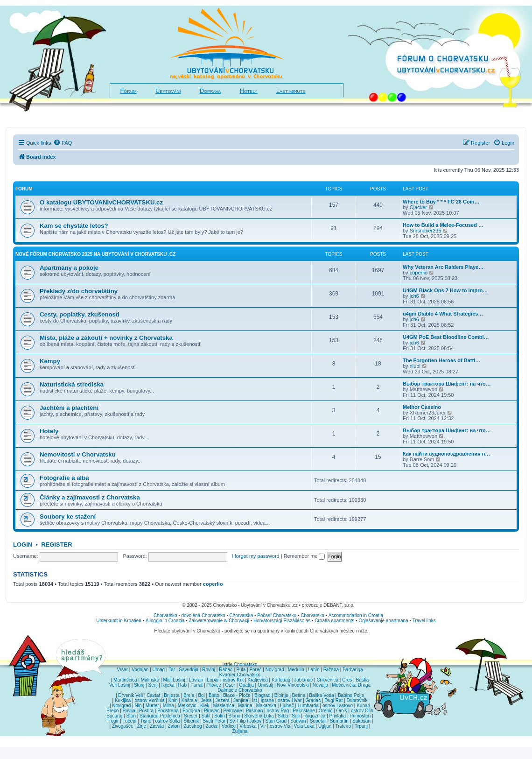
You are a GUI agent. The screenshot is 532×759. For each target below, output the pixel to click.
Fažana (331, 670)
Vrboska (248, 726)
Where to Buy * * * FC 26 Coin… (441, 202)
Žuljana (240, 731)
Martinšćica (125, 680)
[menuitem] (63, 143)
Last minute (291, 91)
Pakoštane (304, 711)
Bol (201, 695)
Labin (314, 670)
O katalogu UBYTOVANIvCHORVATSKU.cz (101, 202)
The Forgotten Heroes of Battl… (441, 360)
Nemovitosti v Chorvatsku (78, 454)
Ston (131, 716)
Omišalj (265, 685)
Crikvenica (327, 680)
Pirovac (212, 711)
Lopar (213, 680)
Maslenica (224, 706)
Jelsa (206, 700)
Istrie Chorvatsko (240, 664)
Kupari (363, 706)
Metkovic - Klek (194, 706)
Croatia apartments (334, 621)
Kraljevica (257, 680)
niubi (415, 366)
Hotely (249, 91)
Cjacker (418, 207)
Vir (263, 726)
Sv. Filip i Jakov (246, 721)
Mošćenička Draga (351, 685)
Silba (283, 716)
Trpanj (361, 726)
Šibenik (192, 721)
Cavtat (153, 695)
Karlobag (281, 680)
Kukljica (123, 700)
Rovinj (209, 670)
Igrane (267, 700)
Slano (235, 716)
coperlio (419, 273)
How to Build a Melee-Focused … (443, 225)
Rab (182, 685)
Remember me (304, 556)
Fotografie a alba (64, 478)
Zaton (174, 726)
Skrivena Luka (259, 716)
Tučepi (130, 721)
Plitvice (214, 685)
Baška (363, 680)
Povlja (129, 711)
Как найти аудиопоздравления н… (446, 454)
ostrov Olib (362, 711)
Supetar (318, 721)
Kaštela (189, 700)
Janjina (241, 700)
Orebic (325, 711)
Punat (196, 685)
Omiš (341, 711)
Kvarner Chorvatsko (240, 675)
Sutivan (298, 721)
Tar (172, 670)
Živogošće (123, 726)
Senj (153, 685)
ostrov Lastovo (338, 706)
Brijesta (171, 695)
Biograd (262, 695)
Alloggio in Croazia (165, 621)
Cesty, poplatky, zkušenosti (80, 314)
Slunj (139, 685)
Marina (245, 706)
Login (23, 545)
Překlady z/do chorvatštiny (79, 291)
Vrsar (122, 670)
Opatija (246, 685)
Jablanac (303, 680)
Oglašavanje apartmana (383, 621)
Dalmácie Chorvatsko (240, 690)
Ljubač (287, 706)
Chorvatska (241, 615)
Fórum (129, 91)
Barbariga (353, 670)
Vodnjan (140, 670)
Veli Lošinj (120, 685)
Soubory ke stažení (68, 517)
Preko (112, 711)
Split (206, 716)
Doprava (210, 91)
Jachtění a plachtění (69, 408)
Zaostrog (192, 726)
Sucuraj (114, 716)
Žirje (142, 726)
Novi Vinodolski (293, 685)
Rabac (226, 670)
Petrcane (232, 711)
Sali (296, 716)
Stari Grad (276, 721)
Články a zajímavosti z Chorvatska (90, 497)
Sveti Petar (214, 721)
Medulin (296, 670)
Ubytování (168, 91)
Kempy (50, 361)
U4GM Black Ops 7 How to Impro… (445, 290)
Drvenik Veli (130, 695)
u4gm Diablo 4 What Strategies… (443, 314)
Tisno (146, 721)
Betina (299, 695)
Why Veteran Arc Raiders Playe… (443, 267)
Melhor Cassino (422, 407)
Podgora (191, 711)
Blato (214, 695)
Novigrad (275, 670)
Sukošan (361, 721)
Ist (255, 700)
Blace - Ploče (237, 695)
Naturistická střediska (72, 384)
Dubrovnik (357, 700)
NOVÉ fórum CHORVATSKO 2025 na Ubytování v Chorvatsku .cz (95, 254)
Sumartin (339, 721)
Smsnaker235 (426, 231)
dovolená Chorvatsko (203, 615)
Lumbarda (308, 706)
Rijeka (168, 685)
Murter (152, 706)
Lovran (196, 680)
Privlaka (338, 716)
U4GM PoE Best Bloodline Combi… (446, 337)
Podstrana (168, 711)
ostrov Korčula (150, 700)
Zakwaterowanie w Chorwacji (219, 621)
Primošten (360, 716)
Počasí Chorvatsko (277, 615)
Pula (241, 670)
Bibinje (281, 695)
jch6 (414, 296)
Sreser (191, 716)
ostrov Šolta (168, 721)
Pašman (255, 711)
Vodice (229, 726)
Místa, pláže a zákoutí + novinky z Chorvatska (106, 338)
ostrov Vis (280, 726)
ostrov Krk (233, 680)
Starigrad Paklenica (160, 716)
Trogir (113, 721)
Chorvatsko (165, 615)
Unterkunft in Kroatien (119, 621)
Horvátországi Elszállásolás (282, 621)
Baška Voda (321, 695)
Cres (347, 680)
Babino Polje (351, 695)
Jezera (223, 700)
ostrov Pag (278, 711)
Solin (219, 716)
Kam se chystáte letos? (74, 226)
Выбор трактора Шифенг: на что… (447, 384)
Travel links (424, 621)
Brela (189, 695)
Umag (158, 670)
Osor (230, 685)
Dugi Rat (333, 700)
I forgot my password (256, 556)
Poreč (255, 670)
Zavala (157, 726)
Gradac (313, 700)
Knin (173, 700)
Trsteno (343, 726)
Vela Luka (304, 726)
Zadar (212, 726)
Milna (168, 706)
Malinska (150, 680)
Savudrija (189, 670)
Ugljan (325, 726)
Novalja (320, 685)
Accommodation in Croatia (356, 615)
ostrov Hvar (290, 700)
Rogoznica (314, 716)
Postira (146, 711)
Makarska (266, 706)
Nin (138, 706)
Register (56, 545)
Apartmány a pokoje (69, 268)
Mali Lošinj (174, 680)
